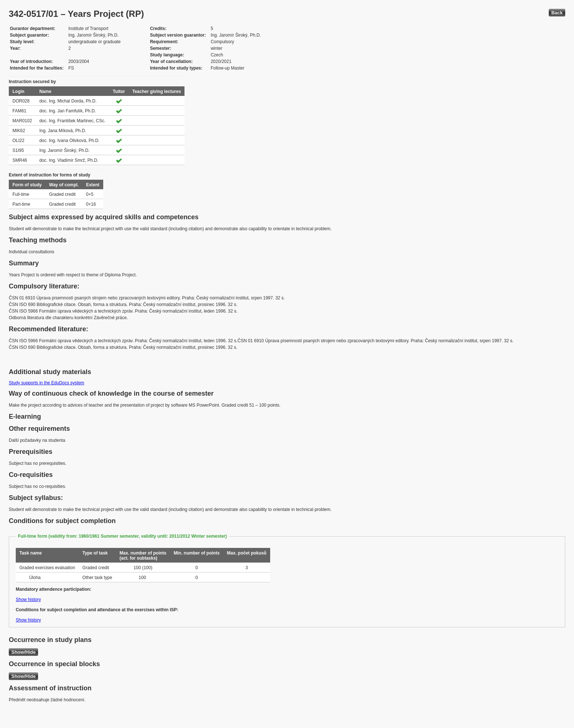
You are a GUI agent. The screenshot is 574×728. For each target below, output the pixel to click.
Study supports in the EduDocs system (46, 383)
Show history (28, 600)
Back (557, 13)
